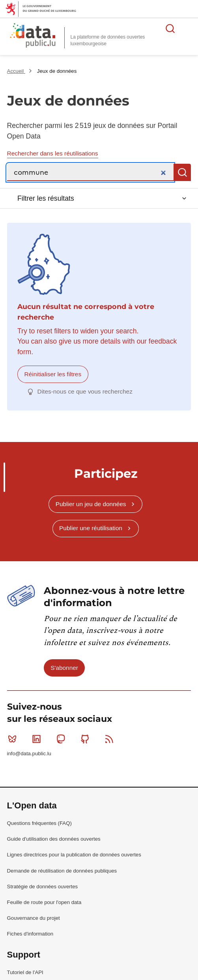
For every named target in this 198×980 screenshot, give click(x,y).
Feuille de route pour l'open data (44, 902)
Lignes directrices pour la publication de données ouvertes (74, 855)
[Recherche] (91, 172)
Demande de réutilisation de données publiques (62, 871)
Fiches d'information (30, 934)
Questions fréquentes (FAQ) (39, 823)
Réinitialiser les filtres (53, 374)
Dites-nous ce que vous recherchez (85, 391)
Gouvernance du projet (34, 918)
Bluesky (14, 739)
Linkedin (38, 739)
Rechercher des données (170, 28)
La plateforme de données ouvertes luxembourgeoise (108, 40)
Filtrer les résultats (46, 198)
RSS (111, 739)
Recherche (182, 172)
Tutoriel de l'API (25, 972)
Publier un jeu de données (91, 504)
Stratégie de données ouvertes (43, 887)
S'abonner (64, 668)
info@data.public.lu (29, 753)
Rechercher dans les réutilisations (53, 153)
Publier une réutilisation (91, 528)
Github (87, 739)
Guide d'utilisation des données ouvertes (54, 839)
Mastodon (63, 739)
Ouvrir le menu (188, 28)
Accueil (16, 71)
